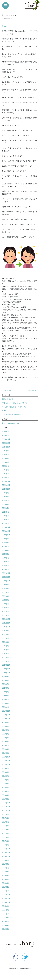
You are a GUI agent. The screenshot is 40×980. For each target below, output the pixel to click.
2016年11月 (6, 852)
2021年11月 (6, 623)
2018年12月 (6, 757)
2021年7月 (6, 638)
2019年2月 (6, 749)
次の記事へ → (33, 391)
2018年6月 (6, 780)
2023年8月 (6, 543)
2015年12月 (6, 895)
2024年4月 (6, 512)
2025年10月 (6, 447)
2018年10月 (6, 765)
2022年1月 (6, 615)
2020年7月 (6, 684)
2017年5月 (6, 830)
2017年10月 (6, 810)
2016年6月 (6, 872)
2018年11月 (6, 761)
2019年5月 (6, 738)
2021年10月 (6, 627)
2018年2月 (6, 795)
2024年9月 (6, 493)
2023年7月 (6, 546)
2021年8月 (6, 634)
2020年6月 (6, 688)
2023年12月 (6, 527)
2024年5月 (6, 508)
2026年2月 (6, 432)
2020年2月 (6, 703)
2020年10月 (6, 673)
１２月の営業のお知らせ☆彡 (13, 414)
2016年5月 (6, 876)
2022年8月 (6, 589)
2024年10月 (6, 489)
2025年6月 (6, 458)
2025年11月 (6, 443)
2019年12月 (6, 711)
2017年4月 (6, 833)
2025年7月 (6, 455)
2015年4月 (6, 925)
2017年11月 (6, 807)
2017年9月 (6, 814)
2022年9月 (6, 585)
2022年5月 (6, 600)
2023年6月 (6, 550)
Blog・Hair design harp (10, 423)
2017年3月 (6, 837)
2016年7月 (6, 868)
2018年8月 (6, 772)
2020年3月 (6, 699)
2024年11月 (6, 485)
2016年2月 (6, 887)
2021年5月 (6, 646)
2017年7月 (6, 822)
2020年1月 (6, 707)
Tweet (4, 26)
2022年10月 (6, 581)
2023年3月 (6, 562)
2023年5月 (6, 554)
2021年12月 (6, 619)
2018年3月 (6, 791)
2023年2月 (6, 566)
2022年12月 (6, 573)
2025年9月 (6, 451)
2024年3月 (6, 516)
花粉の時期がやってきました (13, 399)
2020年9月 (6, 676)
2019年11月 (6, 715)
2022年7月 (6, 592)
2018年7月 (6, 776)
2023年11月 (6, 531)
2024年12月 (6, 481)
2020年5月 (6, 692)
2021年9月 (6, 631)
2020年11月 (6, 669)
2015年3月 (6, 929)
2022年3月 (6, 608)
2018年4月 (6, 787)
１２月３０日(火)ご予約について (14, 407)
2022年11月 (6, 577)
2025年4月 (6, 466)
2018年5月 (6, 784)
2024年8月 (6, 497)
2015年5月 (6, 921)
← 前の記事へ (7, 391)
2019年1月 (6, 753)
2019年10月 (6, 719)
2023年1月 (6, 569)
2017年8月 (6, 818)
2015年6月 (6, 918)
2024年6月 (6, 504)
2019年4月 (6, 742)
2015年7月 (6, 914)
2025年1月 (6, 477)
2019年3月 (6, 745)
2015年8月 (6, 910)
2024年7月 (6, 500)
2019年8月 (6, 726)
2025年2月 (6, 474)
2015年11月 (6, 899)
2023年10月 (6, 535)
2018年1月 (6, 799)
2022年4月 (6, 604)
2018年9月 (6, 768)
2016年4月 (6, 879)
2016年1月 (6, 891)
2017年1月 (6, 845)
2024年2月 (6, 520)
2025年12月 (6, 439)
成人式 (4, 411)
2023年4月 (6, 558)
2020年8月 (6, 680)
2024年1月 (6, 523)
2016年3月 (6, 883)
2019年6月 (6, 734)
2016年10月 (6, 856)
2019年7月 (6, 730)
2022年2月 (6, 611)
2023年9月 (6, 539)
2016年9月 (6, 860)
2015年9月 (6, 906)
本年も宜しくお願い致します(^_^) (14, 403)
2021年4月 (6, 650)
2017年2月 (6, 841)
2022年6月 (6, 596)
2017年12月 (6, 803)
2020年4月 (6, 696)
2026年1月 (6, 435)
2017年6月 (6, 826)
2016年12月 (6, 849)
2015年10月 (6, 902)
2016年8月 (6, 864)
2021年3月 (6, 654)
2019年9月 (6, 722)
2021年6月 (6, 642)
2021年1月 (6, 661)
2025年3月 (6, 470)
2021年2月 (6, 657)
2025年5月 (6, 462)
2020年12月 (6, 665)
